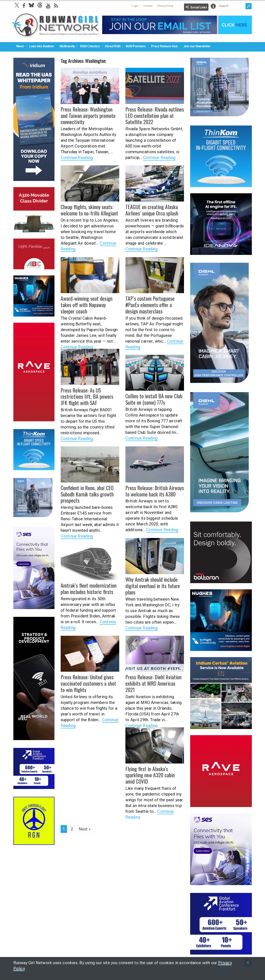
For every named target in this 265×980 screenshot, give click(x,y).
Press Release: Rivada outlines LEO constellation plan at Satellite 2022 (152, 115)
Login (135, 6)
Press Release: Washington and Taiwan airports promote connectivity (88, 115)
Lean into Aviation (42, 46)
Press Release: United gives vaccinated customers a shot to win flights (89, 683)
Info (213, 6)
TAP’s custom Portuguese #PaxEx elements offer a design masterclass (153, 304)
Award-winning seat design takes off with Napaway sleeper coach (90, 301)
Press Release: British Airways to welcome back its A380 (152, 490)
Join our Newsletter (197, 46)
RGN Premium (136, 46)
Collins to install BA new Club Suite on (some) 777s (152, 399)
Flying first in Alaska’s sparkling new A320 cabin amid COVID (154, 771)
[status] (248, 963)
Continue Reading (77, 156)
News (20, 46)
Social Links (199, 7)
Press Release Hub (164, 46)
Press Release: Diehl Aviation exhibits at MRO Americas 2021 (154, 680)
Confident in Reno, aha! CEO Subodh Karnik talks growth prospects (85, 493)
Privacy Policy (165, 6)
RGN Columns (90, 46)
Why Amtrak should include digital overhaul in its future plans (150, 585)
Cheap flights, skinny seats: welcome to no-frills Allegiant (87, 209)
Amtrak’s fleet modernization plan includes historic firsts (86, 588)
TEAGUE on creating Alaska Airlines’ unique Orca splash (150, 209)
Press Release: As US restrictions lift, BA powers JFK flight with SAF (89, 396)
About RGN (113, 46)
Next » (85, 829)
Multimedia (67, 46)
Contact (148, 6)
